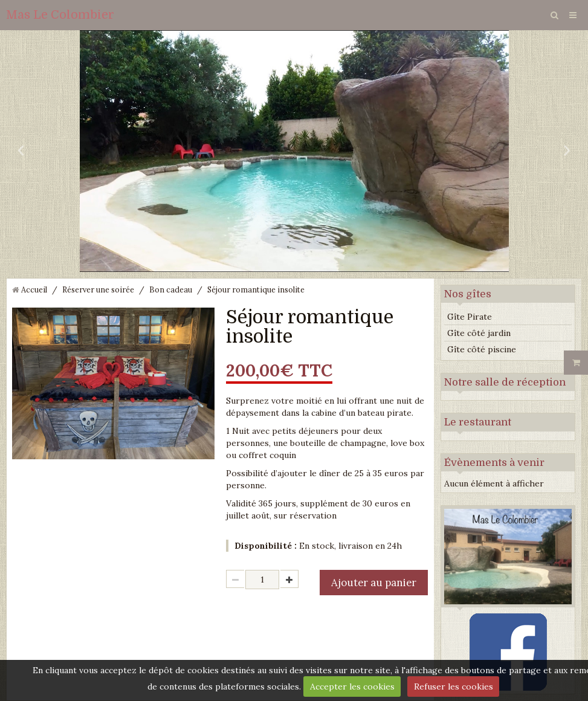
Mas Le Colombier (60, 15)
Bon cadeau (171, 289)
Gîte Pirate (470, 317)
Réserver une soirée (98, 289)
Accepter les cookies (352, 686)
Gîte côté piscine (482, 349)
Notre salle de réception (505, 382)
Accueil (34, 289)
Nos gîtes (468, 294)
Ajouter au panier (374, 583)
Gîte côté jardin (479, 333)
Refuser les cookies (454, 686)
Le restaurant (478, 422)
